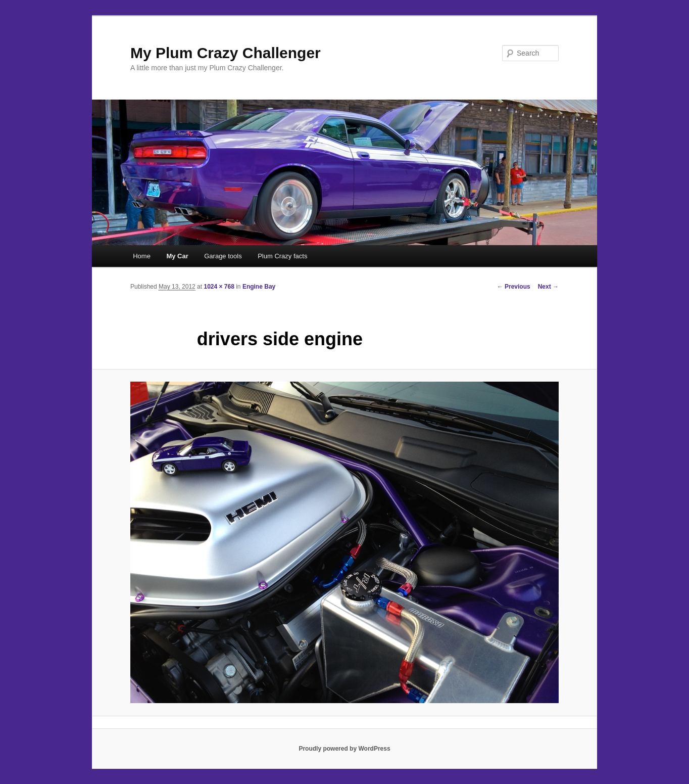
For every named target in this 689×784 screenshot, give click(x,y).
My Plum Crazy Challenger (226, 53)
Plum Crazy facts (282, 256)
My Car (177, 256)
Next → (548, 287)
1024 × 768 (219, 287)
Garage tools (223, 256)
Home (142, 256)
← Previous (514, 287)
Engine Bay (259, 287)
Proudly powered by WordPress (344, 749)
